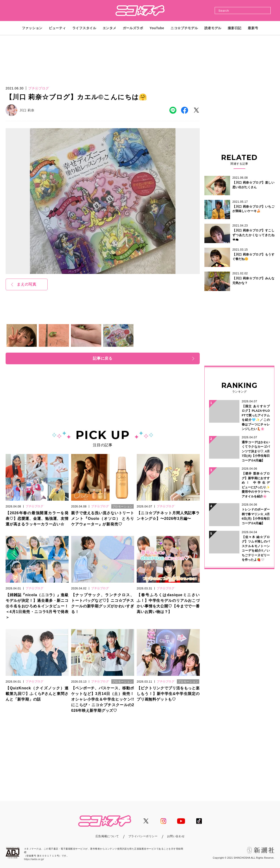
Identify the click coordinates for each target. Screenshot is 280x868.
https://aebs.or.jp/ (34, 859)
